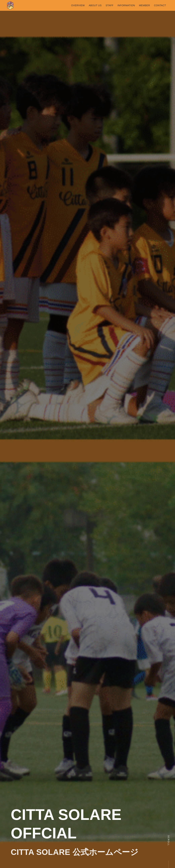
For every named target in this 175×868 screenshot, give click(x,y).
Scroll (168, 841)
